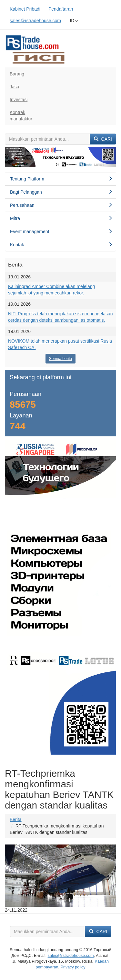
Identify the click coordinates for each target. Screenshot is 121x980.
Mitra (61, 218)
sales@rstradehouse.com (35, 21)
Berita (16, 819)
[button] (13, 157)
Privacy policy (73, 967)
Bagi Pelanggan (61, 192)
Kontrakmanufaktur (21, 116)
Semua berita (60, 359)
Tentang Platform (61, 179)
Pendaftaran (61, 9)
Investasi (19, 100)
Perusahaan (61, 205)
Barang (17, 74)
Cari (103, 139)
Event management (61, 232)
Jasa (15, 87)
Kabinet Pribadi (25, 9)
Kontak (61, 245)
